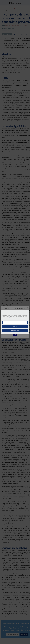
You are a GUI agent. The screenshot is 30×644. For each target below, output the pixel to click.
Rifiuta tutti (15, 326)
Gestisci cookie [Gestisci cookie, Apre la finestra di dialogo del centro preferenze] (15, 322)
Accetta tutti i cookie (15, 330)
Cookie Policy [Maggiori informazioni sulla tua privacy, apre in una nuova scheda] (10, 318)
